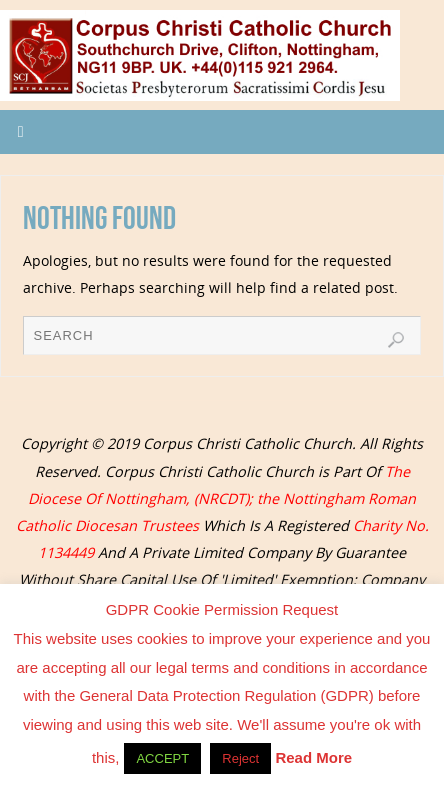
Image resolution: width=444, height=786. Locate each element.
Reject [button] (240, 758)
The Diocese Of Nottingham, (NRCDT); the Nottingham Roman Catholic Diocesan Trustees (216, 498)
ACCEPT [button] (162, 758)
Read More (313, 757)
